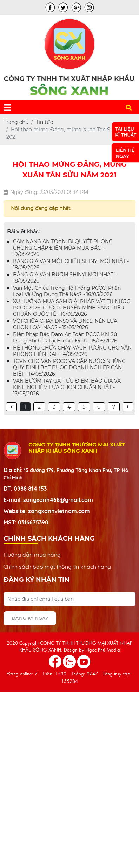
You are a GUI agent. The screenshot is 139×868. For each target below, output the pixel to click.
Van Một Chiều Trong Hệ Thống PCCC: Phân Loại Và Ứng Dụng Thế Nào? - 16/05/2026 (67, 291)
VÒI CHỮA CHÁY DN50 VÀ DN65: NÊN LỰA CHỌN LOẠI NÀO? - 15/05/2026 (65, 324)
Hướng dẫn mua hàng (32, 555)
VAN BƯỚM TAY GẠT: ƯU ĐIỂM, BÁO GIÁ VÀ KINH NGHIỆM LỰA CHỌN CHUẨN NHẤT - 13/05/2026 (67, 387)
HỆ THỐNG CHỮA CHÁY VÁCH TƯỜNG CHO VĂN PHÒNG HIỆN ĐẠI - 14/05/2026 (72, 351)
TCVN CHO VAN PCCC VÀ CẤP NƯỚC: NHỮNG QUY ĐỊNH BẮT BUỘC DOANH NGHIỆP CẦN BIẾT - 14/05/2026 (69, 367)
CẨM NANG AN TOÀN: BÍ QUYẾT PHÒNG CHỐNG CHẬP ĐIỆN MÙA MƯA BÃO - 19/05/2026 (63, 248)
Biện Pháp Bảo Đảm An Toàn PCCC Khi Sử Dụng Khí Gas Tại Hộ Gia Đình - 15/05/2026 (65, 338)
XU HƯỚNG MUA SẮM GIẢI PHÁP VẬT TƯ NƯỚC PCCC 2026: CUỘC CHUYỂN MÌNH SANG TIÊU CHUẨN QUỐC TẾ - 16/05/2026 (72, 308)
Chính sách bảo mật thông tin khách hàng (57, 567)
